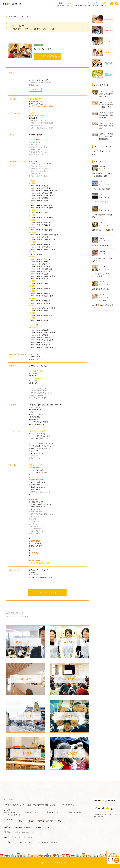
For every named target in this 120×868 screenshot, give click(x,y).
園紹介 (30, 837)
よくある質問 (30, 821)
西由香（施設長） (11, 812)
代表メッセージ (19, 805)
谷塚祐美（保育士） (32, 812)
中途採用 (27, 827)
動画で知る (70, 805)
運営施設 (96, 4)
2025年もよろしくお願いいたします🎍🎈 (102, 275)
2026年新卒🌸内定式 (100, 202)
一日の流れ (19, 821)
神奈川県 (26, 832)
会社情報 (53, 805)
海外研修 (50, 821)
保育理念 (8, 805)
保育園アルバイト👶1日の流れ (103, 231)
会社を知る (61, 4)
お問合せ (54, 842)
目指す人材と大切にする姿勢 (37, 805)
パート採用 (37, 827)
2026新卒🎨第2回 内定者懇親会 (102, 216)
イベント (46, 827)
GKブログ (105, 4)
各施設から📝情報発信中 (101, 189)
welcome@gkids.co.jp (44, 577)
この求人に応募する (48, 56)
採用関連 (104, 301)
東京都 (18, 832)
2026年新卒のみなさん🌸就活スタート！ (102, 260)
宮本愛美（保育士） (54, 812)
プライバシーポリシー (23, 842)
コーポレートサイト (41, 842)
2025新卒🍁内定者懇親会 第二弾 (103, 306)
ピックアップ (105, 169)
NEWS (61, 805)
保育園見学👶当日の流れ (101, 289)
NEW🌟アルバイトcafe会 (102, 245)
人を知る (70, 4)
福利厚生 (58, 821)
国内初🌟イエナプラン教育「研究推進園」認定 (102, 175)
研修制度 (41, 821)
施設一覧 (32, 398)
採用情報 (88, 4)
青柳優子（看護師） (76, 812)
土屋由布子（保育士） (13, 815)
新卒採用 (19, 827)
